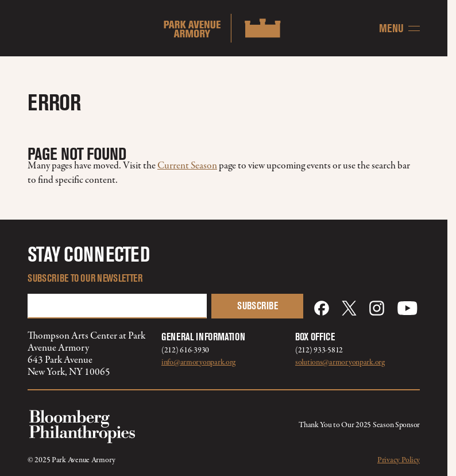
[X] (349, 308)
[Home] (224, 28)
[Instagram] (377, 308)
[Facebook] (322, 308)
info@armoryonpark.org (198, 362)
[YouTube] (407, 308)
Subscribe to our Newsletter (85, 278)
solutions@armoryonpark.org (340, 362)
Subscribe (258, 306)
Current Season (187, 166)
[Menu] (399, 28)
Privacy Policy (399, 460)
